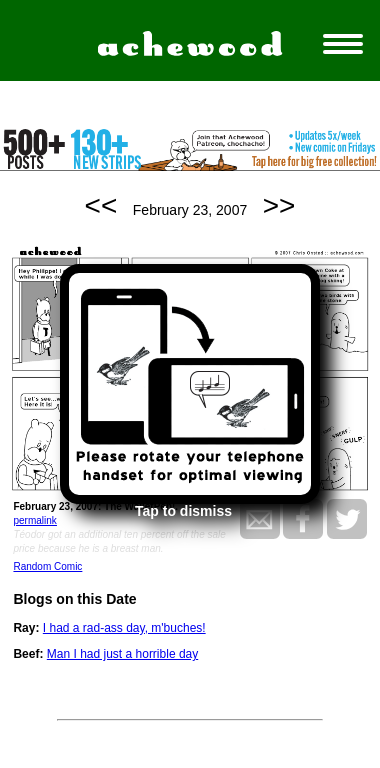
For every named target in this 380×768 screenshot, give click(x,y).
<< (101, 205)
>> (279, 205)
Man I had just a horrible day (122, 654)
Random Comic (47, 566)
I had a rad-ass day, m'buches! (124, 628)
